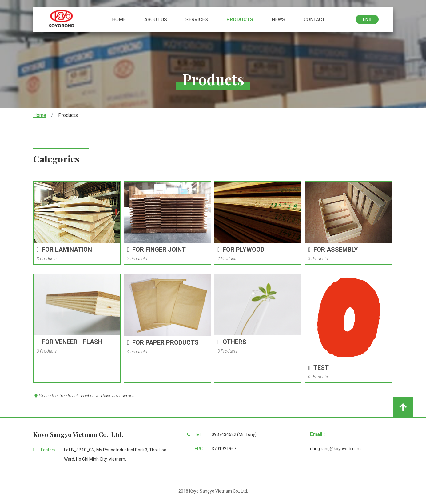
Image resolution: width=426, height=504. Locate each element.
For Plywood (241, 250)
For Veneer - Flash (70, 342)
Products (240, 34)
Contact (314, 34)
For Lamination (64, 250)
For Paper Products (163, 342)
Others (232, 342)
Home (119, 34)
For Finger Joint (156, 250)
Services (197, 34)
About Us (156, 34)
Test (318, 368)
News (278, 34)
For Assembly (333, 250)
